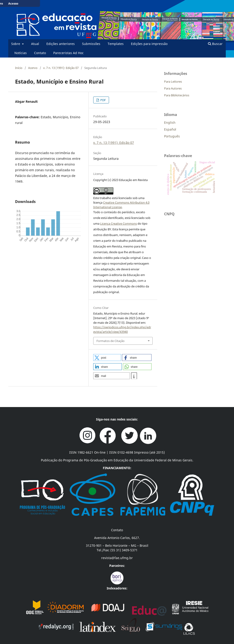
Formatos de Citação (110, 341)
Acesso (13, 3)
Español (170, 129)
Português (172, 136)
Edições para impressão (149, 44)
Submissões (91, 44)
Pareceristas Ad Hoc (68, 53)
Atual (35, 44)
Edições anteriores (61, 44)
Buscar (215, 44)
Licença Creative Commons (118, 223)
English (170, 122)
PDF (103, 100)
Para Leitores (173, 81)
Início (19, 68)
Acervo (33, 68)
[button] (107, 357)
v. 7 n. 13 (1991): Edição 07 (61, 68)
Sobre (16, 44)
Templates (116, 44)
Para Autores (173, 88)
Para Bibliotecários (177, 95)
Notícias (21, 53)
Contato (40, 53)
